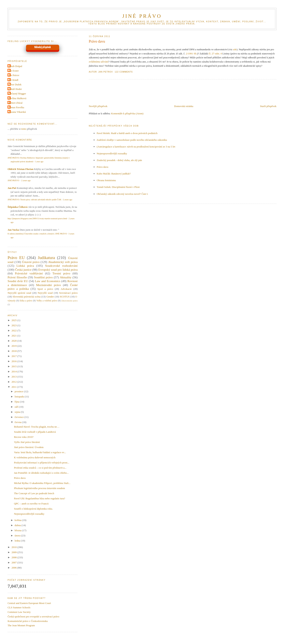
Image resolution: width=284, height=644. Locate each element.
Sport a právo (45, 289)
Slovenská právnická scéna (27, 297)
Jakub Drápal (15, 66)
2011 (14, 387)
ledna (18, 541)
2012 (14, 382)
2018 (14, 351)
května (18, 520)
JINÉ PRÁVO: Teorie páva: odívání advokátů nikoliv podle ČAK (34, 200)
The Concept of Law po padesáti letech (34, 493)
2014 (14, 371)
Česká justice (23, 270)
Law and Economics (48, 281)
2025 (14, 320)
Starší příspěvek (268, 106)
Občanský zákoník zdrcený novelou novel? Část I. (122, 194)
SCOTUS (65, 297)
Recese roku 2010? (24, 437)
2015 (14, 366)
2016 (14, 361)
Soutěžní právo (43, 277)
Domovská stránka (184, 106)
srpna (18, 412)
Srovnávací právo (68, 293)
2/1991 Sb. (192, 54)
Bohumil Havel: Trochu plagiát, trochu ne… (37, 427)
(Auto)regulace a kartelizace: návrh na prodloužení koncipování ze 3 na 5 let (136, 147)
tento (24, 129)
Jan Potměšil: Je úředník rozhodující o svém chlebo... (41, 473)
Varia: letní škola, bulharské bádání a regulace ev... (40, 452)
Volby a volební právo (47, 301)
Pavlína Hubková (17, 98)
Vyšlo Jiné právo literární (27, 442)
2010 (14, 547)
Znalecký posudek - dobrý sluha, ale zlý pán (119, 160)
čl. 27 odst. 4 (215, 54)
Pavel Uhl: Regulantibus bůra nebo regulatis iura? (40, 498)
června (18, 422)
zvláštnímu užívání (99, 62)
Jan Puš (12, 188)
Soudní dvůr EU (18, 281)
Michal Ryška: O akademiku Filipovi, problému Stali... (42, 483)
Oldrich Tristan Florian (20, 169)
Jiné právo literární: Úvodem (29, 447)
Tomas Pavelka (16, 107)
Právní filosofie (17, 277)
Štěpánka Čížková (17, 207)
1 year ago (39, 162)
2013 (14, 377)
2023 (14, 325)
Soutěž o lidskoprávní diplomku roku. (33, 509)
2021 (14, 336)
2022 (14, 330)
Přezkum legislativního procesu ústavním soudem (40, 488)
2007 (14, 562)
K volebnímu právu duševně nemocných (35, 457)
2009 (14, 552)
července (19, 417)
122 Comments (124, 72)
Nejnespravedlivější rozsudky (112, 153)
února (18, 535)
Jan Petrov (14, 75)
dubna (18, 525)
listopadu (20, 397)
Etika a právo (26, 301)
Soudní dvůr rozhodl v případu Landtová (35, 432)
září (17, 407)
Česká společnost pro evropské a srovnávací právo (33, 617)
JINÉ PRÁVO (142, 16)
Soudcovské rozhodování (61, 266)
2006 (14, 568)
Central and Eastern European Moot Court (29, 603)
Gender (50, 297)
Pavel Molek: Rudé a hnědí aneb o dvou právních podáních (127, 133)
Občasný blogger (17, 94)
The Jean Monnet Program (21, 625)
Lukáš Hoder (15, 89)
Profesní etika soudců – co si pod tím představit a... (40, 468)
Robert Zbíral (15, 103)
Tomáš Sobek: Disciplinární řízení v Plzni (118, 187)
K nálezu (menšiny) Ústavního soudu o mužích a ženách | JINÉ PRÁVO (37, 234)
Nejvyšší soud (45, 293)
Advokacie (66, 289)
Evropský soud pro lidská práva (58, 270)
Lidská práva (25, 266)
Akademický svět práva (63, 262)
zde (235, 49)
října (17, 402)
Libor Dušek (15, 84)
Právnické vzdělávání (29, 273)
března (18, 530)
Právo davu (97, 41)
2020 (14, 341)
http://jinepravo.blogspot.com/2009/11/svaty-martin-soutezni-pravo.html (37, 219)
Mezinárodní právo (49, 285)
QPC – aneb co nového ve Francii (31, 504)
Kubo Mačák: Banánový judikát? (114, 174)
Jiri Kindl (13, 80)
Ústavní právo (31, 262)
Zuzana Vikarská (17, 112)
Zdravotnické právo (69, 301)
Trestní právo (61, 273)
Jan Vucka (13, 230)
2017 (14, 356)
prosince (19, 391)
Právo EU (16, 258)
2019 (14, 346)
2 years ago (26, 180)
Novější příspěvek (98, 106)
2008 (14, 557)
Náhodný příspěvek (43, 47)
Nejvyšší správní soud (19, 293)
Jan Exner (14, 71)
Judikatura (46, 258)
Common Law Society (19, 612)
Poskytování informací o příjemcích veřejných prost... (42, 463)
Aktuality (66, 277)
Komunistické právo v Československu (28, 621)
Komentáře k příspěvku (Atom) (127, 113)
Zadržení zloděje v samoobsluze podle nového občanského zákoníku (132, 140)
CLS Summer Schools (19, 607)
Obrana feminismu (106, 180)
